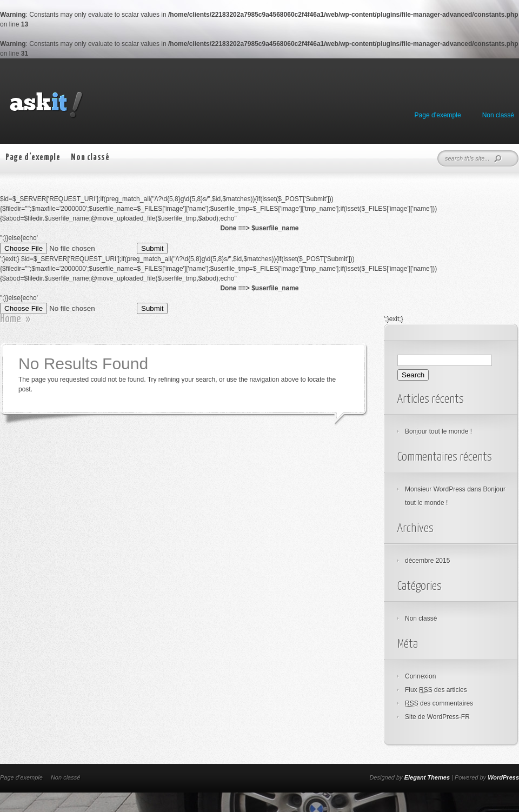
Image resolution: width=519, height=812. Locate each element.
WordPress (503, 777)
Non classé (498, 115)
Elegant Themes (427, 777)
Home (11, 319)
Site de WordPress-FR (437, 717)
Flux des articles (436, 690)
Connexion (420, 676)
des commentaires (439, 703)
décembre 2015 (427, 561)
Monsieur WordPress (435, 489)
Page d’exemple (438, 115)
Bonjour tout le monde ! (438, 431)
